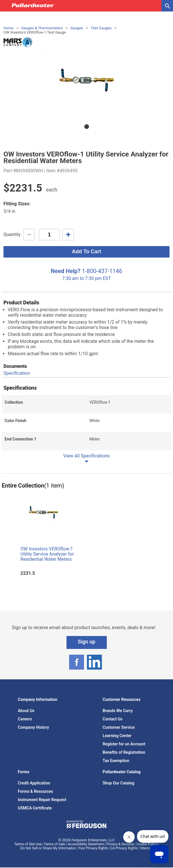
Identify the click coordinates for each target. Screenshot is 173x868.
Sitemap (147, 848)
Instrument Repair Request (42, 800)
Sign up (86, 642)
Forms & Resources (35, 791)
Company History (33, 727)
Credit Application (34, 783)
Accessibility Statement (86, 844)
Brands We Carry (118, 711)
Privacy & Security (120, 844)
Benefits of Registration (124, 752)
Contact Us (113, 719)
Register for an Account (124, 744)
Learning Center (117, 736)
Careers (25, 719)
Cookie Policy (147, 844)
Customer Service (119, 727)
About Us (26, 711)
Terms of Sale (55, 844)
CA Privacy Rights (124, 848)
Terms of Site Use (28, 844)
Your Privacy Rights (93, 848)
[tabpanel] (86, 83)
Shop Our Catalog (119, 783)
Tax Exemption (116, 761)
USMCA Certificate (35, 808)
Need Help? (65, 271)
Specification (17, 373)
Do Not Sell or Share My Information (48, 848)
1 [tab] (87, 127)
